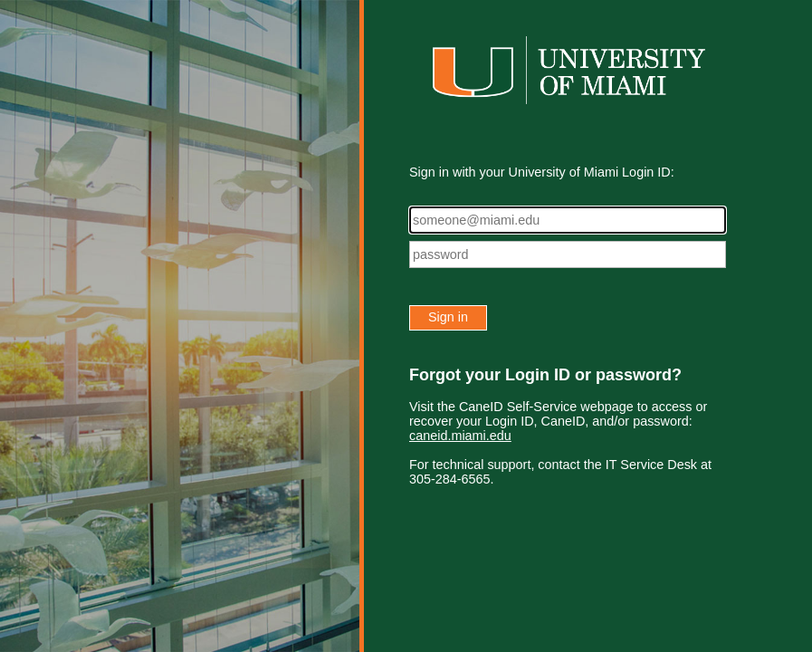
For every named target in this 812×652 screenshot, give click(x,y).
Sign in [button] (448, 317)
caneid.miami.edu (460, 436)
